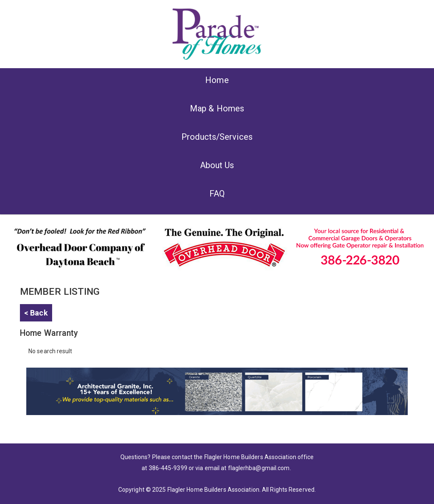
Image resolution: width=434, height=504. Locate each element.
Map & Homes (217, 108)
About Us (217, 165)
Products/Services (217, 137)
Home (217, 80)
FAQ (217, 194)
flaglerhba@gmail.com (259, 468)
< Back (36, 313)
